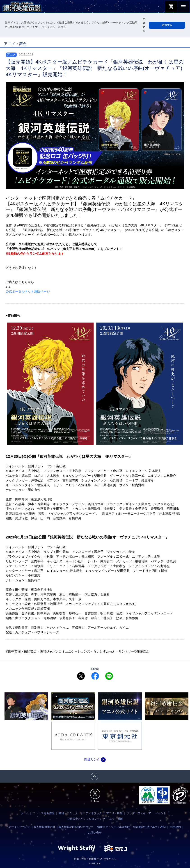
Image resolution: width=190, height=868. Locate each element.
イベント (161, 813)
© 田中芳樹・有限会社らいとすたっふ (95, 859)
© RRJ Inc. (95, 863)
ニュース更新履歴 (44, 813)
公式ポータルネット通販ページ (28, 291)
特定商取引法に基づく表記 (149, 827)
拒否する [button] (144, 25)
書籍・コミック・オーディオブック (80, 813)
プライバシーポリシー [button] (55, 27)
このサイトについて (18, 827)
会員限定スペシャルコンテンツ (86, 819)
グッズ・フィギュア (139, 813)
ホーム (25, 813)
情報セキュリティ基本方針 (114, 827)
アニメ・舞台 (114, 813)
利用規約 (175, 827)
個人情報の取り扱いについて (76, 827)
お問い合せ (95, 833)
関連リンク (95, 759)
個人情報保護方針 (44, 827)
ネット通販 (116, 819)
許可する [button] (167, 25)
